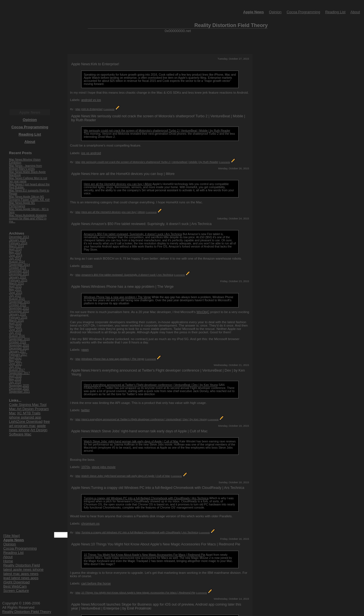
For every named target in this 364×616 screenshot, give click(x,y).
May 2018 (15, 379)
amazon (87, 266)
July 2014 (15, 259)
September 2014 (19, 265)
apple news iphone (27, 428)
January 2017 (18, 351)
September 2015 (19, 302)
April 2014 (15, 249)
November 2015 (19, 308)
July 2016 (15, 333)
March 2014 (16, 246)
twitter (85, 410)
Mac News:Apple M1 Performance (22, 204)
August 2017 (17, 370)
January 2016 (18, 314)
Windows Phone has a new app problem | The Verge (117, 297)
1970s (86, 467)
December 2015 (19, 311)
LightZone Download (26, 421)
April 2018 (15, 376)
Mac (78, 109)
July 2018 (15, 382)
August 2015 (17, 299)
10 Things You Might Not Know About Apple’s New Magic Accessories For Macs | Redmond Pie (144, 555)
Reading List (335, 12)
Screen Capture (16, 591)
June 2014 (16, 256)
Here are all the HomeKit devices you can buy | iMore (118, 184)
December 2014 (19, 274)
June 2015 (16, 293)
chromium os (90, 523)
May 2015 (15, 290)
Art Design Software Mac (28, 432)
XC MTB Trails (29, 413)
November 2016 (19, 345)
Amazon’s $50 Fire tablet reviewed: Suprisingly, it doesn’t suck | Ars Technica (133, 234)
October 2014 (18, 268)
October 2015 (18, 305)
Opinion (275, 12)
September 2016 (19, 339)
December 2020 (19, 389)
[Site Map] (12, 536)
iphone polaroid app (25, 417)
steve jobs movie (104, 467)
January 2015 (18, 277)
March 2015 (16, 283)
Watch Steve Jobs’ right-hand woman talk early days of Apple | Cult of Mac (131, 441)
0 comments (109, 109)
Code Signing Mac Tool (28, 405)
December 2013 (19, 237)
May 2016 (15, 327)
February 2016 (18, 317)
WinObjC (203, 312)
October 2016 (18, 342)
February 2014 (18, 243)
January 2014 (18, 240)
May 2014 (15, 252)
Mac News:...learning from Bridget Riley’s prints (25, 167)
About (355, 12)
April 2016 (15, 324)
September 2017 (19, 373)
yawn (85, 350)
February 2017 (18, 355)
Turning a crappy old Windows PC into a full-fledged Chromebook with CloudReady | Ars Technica (146, 498)
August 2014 (17, 262)
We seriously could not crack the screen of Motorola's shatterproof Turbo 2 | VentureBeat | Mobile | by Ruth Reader (157, 131)
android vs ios (91, 100)
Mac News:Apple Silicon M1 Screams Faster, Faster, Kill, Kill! (29, 198)
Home (8, 561)
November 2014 (19, 271)
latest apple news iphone (23, 569)
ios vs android (91, 153)
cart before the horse (96, 583)
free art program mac (29, 424)
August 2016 (17, 336)
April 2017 (15, 358)
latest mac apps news (21, 574)
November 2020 (19, 385)
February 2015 (18, 280)
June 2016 (16, 330)
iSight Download (17, 582)
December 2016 (19, 348)
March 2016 (16, 321)
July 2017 (15, 367)
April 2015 (15, 286)
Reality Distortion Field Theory (27, 612)
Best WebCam (15, 586)
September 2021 (19, 392)
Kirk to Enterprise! (92, 109)
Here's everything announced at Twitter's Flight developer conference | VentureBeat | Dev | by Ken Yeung (151, 385)
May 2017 (15, 361)
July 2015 (15, 296)
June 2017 (16, 364)
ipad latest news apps (21, 578)
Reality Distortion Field (22, 565)
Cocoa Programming (303, 12)
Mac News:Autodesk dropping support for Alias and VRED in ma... (28, 218)
